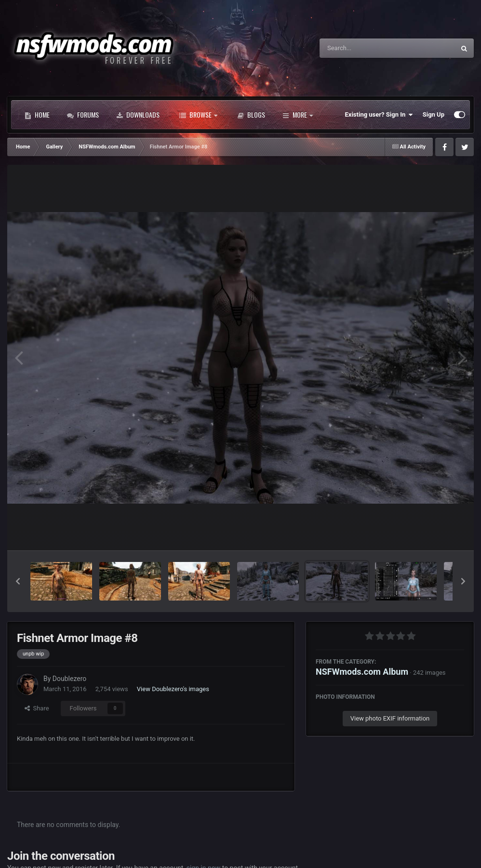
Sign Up (434, 114)
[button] (18, 581)
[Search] (363, 48)
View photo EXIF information (390, 718)
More (298, 115)
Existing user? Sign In (379, 115)
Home (37, 115)
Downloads (138, 115)
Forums (83, 115)
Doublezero (69, 679)
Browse (198, 115)
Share (37, 708)
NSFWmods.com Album (362, 672)
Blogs (251, 115)
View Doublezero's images (173, 689)
